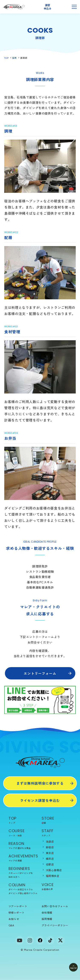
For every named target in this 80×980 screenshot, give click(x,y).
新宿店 (50, 847)
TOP (7, 58)
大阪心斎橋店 (54, 870)
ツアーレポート (18, 906)
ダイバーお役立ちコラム (21, 889)
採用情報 (47, 919)
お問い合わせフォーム (55, 906)
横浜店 (50, 859)
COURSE (23, 833)
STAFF (57, 833)
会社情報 (47, 912)
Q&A (11, 925)
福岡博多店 (52, 876)
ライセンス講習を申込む (40, 800)
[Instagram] (30, 940)
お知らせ (14, 919)
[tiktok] (50, 940)
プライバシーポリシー (55, 925)
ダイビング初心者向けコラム (23, 893)
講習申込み (47, 7)
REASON (23, 845)
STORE (57, 820)
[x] (61, 940)
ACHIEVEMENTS (23, 858)
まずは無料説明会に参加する (40, 783)
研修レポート (17, 912)
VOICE (57, 887)
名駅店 (50, 864)
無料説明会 (61, 7)
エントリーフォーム (40, 673)
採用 (15, 58)
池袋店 (50, 841)
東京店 (50, 853)
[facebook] (40, 940)
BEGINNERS (23, 872)
